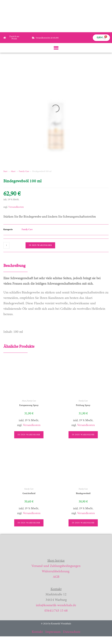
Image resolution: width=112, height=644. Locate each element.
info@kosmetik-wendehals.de (56, 605)
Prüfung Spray (83, 405)
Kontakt (37, 632)
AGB (56, 577)
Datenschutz (72, 632)
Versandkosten (16, 207)
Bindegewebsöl (83, 493)
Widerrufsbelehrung (56, 571)
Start (5, 171)
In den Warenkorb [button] (29, 435)
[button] (56, 48)
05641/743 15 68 (56, 611)
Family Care (24, 171)
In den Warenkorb (40, 245)
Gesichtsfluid (29, 493)
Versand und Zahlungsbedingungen (56, 566)
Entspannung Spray (29, 405)
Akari (13, 171)
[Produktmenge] (6, 245)
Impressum (53, 632)
